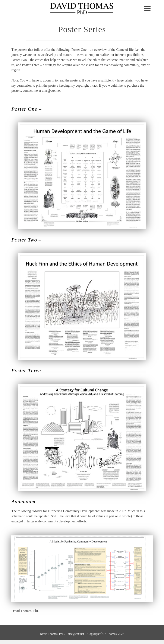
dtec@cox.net (76, 634)
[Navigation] (147, 9)
